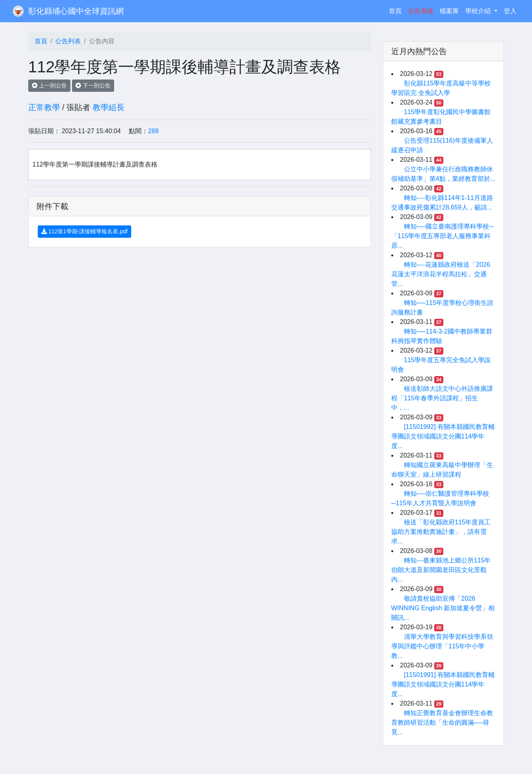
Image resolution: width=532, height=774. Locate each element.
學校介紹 (479, 11)
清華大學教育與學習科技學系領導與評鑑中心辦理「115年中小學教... (442, 646)
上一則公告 (49, 85)
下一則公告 (93, 85)
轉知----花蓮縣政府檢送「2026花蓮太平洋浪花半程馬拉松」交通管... (441, 274)
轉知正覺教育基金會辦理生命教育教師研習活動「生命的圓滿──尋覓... (442, 723)
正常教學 (44, 107)
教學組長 (109, 107)
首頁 (397, 10)
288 (153, 131)
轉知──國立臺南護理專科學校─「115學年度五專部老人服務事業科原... (443, 236)
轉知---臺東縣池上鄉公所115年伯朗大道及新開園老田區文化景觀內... (441, 570)
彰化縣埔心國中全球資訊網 (76, 11)
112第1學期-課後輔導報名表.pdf (84, 231)
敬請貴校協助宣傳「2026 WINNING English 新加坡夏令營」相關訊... (443, 608)
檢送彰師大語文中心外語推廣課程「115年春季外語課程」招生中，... (442, 398)
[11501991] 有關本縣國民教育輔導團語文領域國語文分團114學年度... (443, 684)
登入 (510, 11)
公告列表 (68, 41)
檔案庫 (449, 11)
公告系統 (421, 11)
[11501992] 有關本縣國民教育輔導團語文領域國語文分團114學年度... (443, 436)
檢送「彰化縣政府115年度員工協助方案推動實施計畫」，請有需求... (441, 532)
